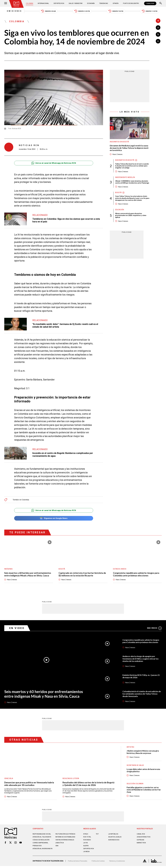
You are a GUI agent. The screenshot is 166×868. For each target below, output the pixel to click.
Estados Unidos (120, 570)
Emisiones (12, 11)
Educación (120, 213)
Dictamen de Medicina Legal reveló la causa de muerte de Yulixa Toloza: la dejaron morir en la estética (127, 149)
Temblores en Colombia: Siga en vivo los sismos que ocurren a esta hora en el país (67, 221)
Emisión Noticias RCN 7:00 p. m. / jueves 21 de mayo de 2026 (141, 677)
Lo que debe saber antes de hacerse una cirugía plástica (144, 771)
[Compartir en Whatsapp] (158, 41)
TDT (97, 835)
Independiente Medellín (125, 178)
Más (154, 629)
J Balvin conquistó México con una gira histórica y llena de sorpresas (143, 753)
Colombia (30, 3)
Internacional (44, 3)
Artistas (130, 748)
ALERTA (86, 847)
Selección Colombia (135, 785)
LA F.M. (86, 844)
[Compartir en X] (158, 35)
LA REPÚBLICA (114, 835)
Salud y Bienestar (76, 3)
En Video (17, 629)
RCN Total (87, 838)
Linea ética (60, 846)
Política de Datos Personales (78, 863)
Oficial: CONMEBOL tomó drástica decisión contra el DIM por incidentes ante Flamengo (132, 184)
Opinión (115, 3)
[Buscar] (161, 3)
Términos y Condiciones (119, 863)
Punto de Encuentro (130, 3)
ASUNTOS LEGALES (115, 838)
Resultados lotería (71, 779)
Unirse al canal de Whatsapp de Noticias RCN (54, 164)
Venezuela (9, 779)
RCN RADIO (87, 841)
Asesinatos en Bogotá (119, 142)
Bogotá (118, 196)
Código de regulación (41, 843)
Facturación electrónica (66, 835)
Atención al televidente (43, 838)
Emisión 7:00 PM (117, 11)
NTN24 (86, 835)
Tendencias (104, 3)
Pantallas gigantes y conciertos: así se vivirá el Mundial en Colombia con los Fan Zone (143, 791)
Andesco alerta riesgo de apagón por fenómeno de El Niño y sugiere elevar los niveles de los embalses (141, 660)
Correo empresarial (41, 846)
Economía (91, 3)
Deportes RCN (59, 3)
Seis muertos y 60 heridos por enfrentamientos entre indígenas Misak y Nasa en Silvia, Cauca (28, 575)
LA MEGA (87, 853)
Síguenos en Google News (54, 519)
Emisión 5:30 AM (47, 11)
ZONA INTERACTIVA (144, 838)
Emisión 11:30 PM (152, 11)
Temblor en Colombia (21, 500)
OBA (57, 849)
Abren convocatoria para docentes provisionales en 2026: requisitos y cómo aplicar (131, 219)
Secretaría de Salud (135, 766)
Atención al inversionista (38, 853)
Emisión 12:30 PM (82, 11)
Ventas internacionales (65, 843)
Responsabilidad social (42, 835)
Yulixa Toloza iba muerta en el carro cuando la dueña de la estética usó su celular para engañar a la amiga (132, 167)
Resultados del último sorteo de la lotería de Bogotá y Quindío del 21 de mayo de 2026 (85, 785)
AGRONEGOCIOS (114, 841)
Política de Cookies (99, 863)
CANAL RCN (150, 3)
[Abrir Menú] (6, 3)
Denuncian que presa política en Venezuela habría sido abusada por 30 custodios (29, 785)
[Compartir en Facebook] (158, 28)
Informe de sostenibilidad (61, 839)
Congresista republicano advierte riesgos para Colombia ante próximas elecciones (137, 575)
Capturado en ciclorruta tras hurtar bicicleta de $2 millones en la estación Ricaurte (83, 575)
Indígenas (8, 570)
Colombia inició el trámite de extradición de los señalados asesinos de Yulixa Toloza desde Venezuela (142, 695)
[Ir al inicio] (17, 4)
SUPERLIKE (141, 841)
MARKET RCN (142, 844)
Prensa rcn (37, 849)
